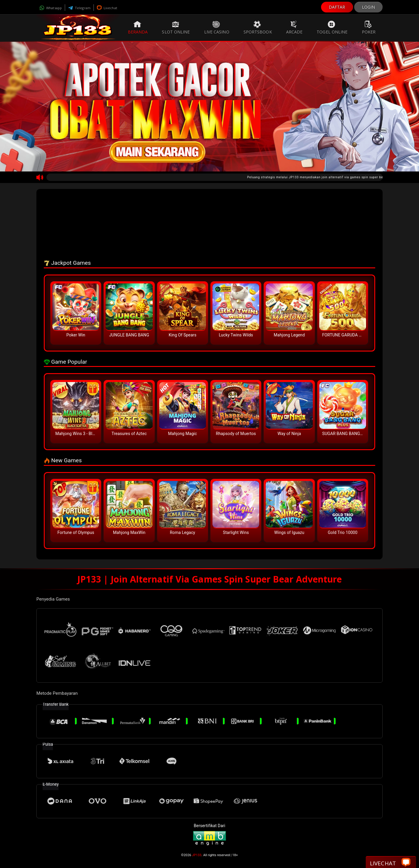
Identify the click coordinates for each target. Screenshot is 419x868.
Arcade (294, 28)
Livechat (107, 8)
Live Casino (217, 28)
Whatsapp (51, 8)
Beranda (138, 28)
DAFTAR (337, 7)
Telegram (79, 8)
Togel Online (332, 28)
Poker (369, 28)
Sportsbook (258, 28)
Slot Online (176, 28)
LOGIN (369, 7)
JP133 (197, 855)
